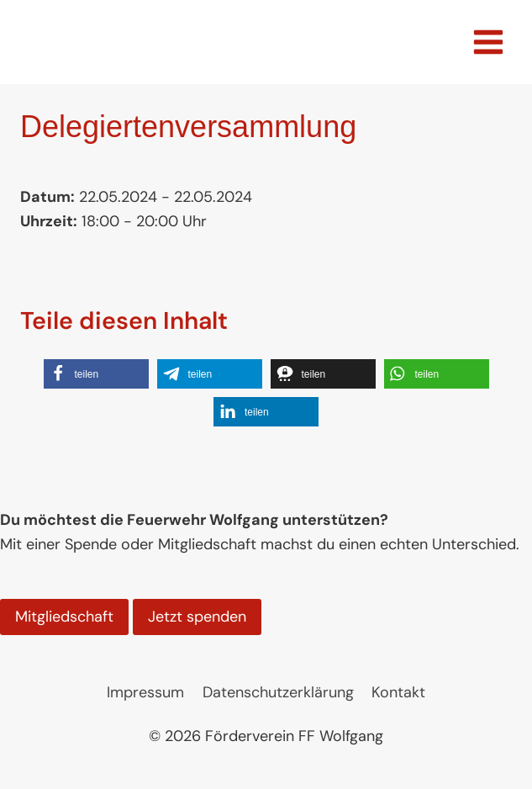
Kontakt (398, 692)
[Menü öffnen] (488, 42)
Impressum (145, 692)
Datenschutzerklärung (278, 692)
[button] (96, 374)
